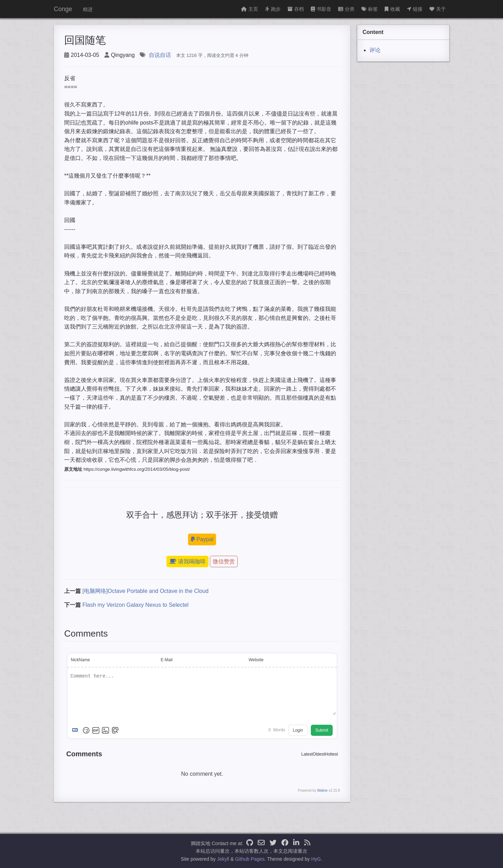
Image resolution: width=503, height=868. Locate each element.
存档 (296, 9)
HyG (316, 859)
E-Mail (167, 660)
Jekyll (223, 859)
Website (256, 660)
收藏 (392, 9)
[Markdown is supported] (76, 730)
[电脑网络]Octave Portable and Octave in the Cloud (145, 591)
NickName (80, 660)
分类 (346, 9)
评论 (375, 50)
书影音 (321, 9)
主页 (250, 9)
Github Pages (250, 859)
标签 (370, 9)
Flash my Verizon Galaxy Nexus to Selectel (135, 605)
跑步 (273, 9)
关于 (438, 9)
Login (298, 730)
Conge (63, 9)
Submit (322, 730)
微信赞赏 (224, 561)
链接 (415, 9)
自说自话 (160, 55)
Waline (322, 790)
